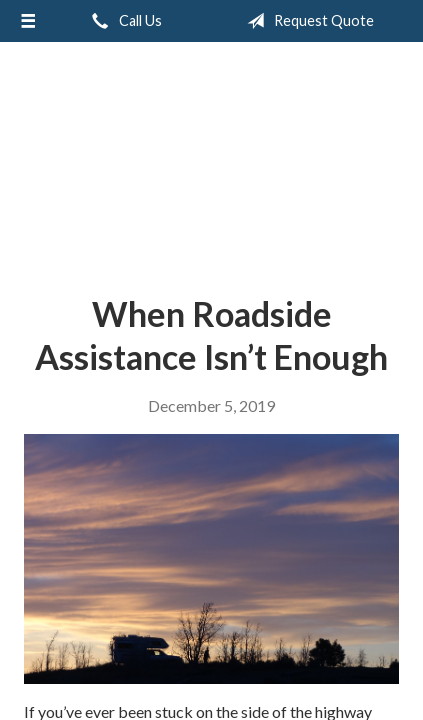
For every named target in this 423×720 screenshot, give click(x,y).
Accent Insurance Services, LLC (211, 160)
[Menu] (27, 21)
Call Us (123, 21)
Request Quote (306, 21)
